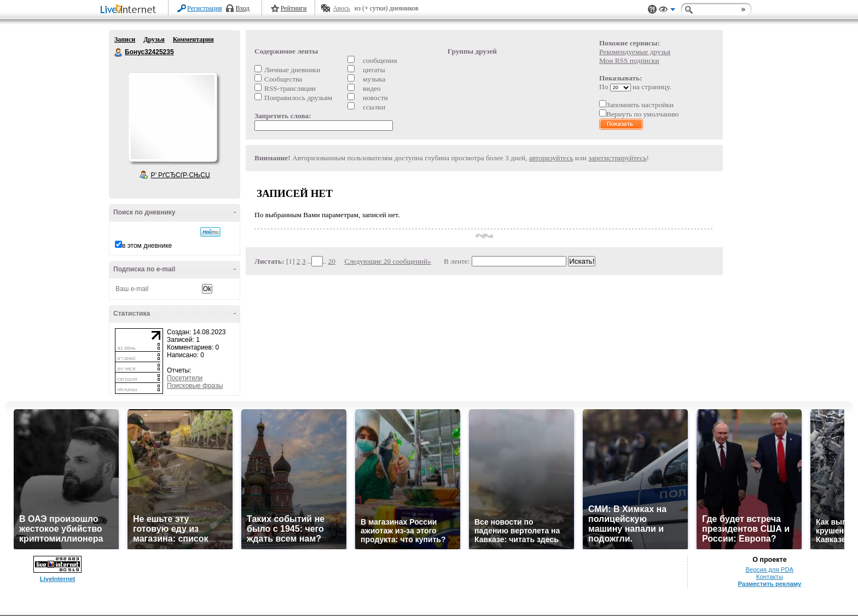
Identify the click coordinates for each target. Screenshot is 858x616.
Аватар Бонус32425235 (172, 117)
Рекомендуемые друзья (635, 52)
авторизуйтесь (551, 158)
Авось (341, 8)
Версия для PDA (770, 569)
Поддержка (652, 10)
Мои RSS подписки (629, 60)
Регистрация (205, 8)
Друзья (154, 39)
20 (332, 261)
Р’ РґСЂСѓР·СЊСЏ (181, 175)
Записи (125, 39)
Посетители (185, 378)
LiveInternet (130, 10)
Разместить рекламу (769, 584)
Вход (243, 8)
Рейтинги (294, 8)
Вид (667, 11)
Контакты (770, 577)
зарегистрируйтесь (617, 158)
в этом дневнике (147, 246)
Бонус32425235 (119, 53)
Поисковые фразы (195, 386)
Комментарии (193, 39)
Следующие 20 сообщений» (388, 261)
